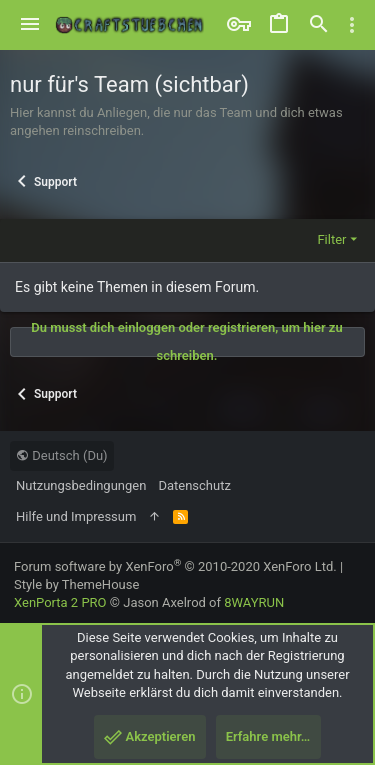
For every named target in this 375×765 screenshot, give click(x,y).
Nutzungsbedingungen (81, 485)
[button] (30, 25)
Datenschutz (194, 485)
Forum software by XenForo (175, 566)
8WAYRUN (254, 602)
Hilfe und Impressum (76, 516)
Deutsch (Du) (62, 455)
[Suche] (319, 25)
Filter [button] (331, 239)
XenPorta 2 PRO (60, 602)
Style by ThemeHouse (76, 584)
